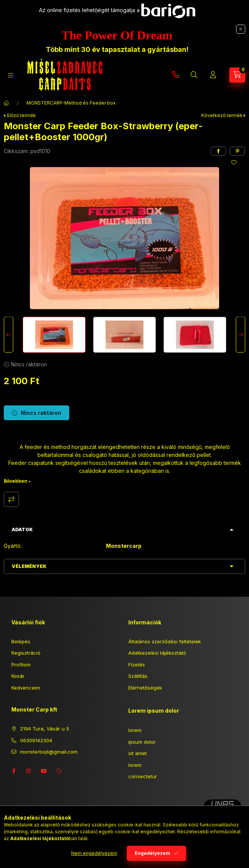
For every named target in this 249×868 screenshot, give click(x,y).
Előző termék (22, 115)
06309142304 (176, 75)
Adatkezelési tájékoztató (157, 653)
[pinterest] (237, 151)
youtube (44, 771)
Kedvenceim (26, 688)
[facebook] (218, 151)
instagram (29, 771)
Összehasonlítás (11, 499)
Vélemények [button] (29, 566)
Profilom (21, 665)
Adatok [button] (22, 529)
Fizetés (137, 665)
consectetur (143, 776)
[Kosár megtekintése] (237, 75)
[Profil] (213, 75)
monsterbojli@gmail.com (49, 752)
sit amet (138, 753)
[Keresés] (194, 75)
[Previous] (9, 335)
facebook (14, 771)
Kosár (18, 676)
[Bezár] (241, 29)
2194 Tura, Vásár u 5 (45, 729)
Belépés (21, 641)
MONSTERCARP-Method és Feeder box (71, 103)
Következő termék (222, 115)
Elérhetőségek (145, 688)
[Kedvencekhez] (234, 163)
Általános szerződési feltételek (165, 641)
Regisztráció (26, 653)
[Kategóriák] (11, 75)
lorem (135, 730)
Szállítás (138, 676)
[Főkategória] (6, 103)
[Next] (240, 335)
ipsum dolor (142, 742)
